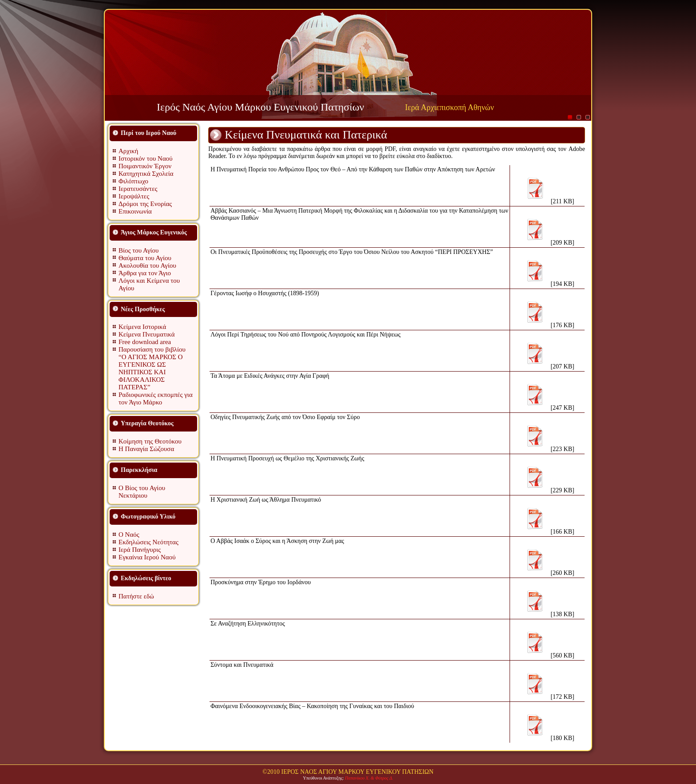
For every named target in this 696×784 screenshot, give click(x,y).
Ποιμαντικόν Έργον (145, 166)
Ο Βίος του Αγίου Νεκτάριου (142, 492)
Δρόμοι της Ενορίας (145, 204)
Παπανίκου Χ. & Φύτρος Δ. (369, 778)
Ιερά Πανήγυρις (140, 550)
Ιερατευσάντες (138, 189)
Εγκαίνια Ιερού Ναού (147, 557)
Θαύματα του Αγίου (145, 258)
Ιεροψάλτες (134, 196)
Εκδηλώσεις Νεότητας (148, 542)
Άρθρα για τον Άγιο (145, 273)
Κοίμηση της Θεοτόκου (150, 441)
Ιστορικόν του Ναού (146, 158)
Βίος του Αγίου (139, 250)
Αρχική (128, 151)
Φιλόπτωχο (133, 181)
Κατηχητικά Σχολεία (146, 174)
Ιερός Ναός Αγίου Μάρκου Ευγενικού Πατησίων (260, 107)
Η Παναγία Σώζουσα (146, 449)
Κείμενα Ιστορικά (142, 327)
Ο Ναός (129, 535)
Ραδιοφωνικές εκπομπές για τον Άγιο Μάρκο (156, 398)
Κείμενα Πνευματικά (147, 334)
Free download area (145, 342)
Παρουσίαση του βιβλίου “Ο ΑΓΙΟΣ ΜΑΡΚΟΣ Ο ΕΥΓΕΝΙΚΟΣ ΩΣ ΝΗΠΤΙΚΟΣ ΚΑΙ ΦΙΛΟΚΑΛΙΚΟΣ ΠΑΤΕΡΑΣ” (152, 368)
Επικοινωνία (135, 211)
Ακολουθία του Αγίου (147, 265)
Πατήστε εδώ (136, 596)
